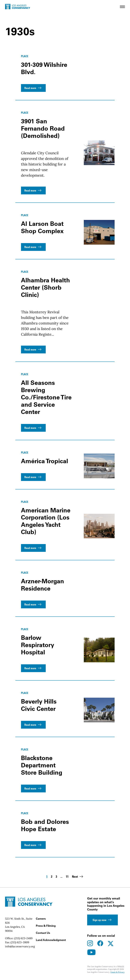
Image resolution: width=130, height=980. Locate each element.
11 (67, 877)
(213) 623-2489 (23, 938)
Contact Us (43, 933)
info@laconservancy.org (20, 946)
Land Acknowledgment (51, 940)
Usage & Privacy (117, 972)
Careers (41, 919)
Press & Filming (46, 926)
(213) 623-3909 (20, 942)
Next (78, 877)
